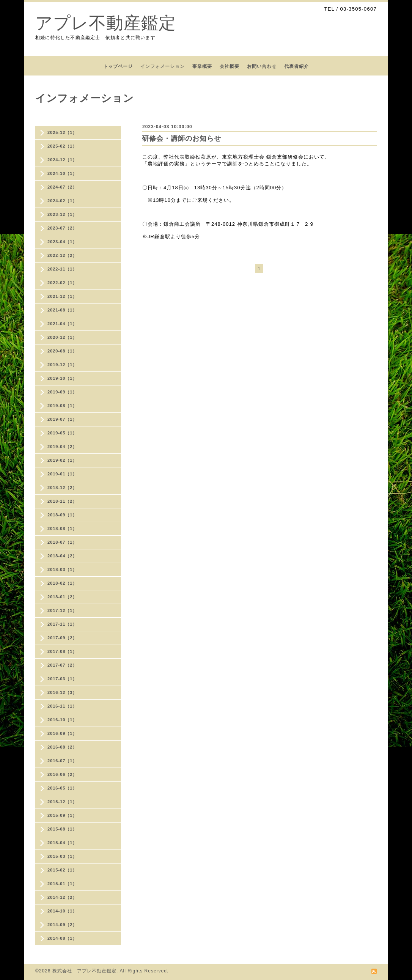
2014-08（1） (62, 938)
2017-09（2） (62, 638)
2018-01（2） (62, 597)
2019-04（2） (62, 447)
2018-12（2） (62, 488)
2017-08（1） (62, 651)
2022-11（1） (62, 269)
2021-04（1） (62, 324)
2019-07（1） (62, 419)
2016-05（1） (62, 788)
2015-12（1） (62, 802)
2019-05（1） (62, 433)
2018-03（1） (62, 569)
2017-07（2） (62, 665)
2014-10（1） (62, 911)
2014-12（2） (62, 897)
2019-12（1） (62, 365)
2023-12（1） (62, 214)
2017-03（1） (62, 679)
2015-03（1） (62, 856)
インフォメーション (163, 66)
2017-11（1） (62, 624)
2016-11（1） (62, 706)
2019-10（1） (62, 378)
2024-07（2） (62, 187)
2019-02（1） (62, 460)
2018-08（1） (62, 529)
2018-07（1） (62, 542)
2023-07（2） (62, 228)
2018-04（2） (62, 556)
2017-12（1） (62, 610)
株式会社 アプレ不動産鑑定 (84, 971)
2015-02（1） (62, 870)
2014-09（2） (62, 925)
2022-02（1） (62, 283)
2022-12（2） (62, 255)
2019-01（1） (62, 474)
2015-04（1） (62, 843)
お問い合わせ (262, 66)
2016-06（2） (62, 774)
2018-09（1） (62, 515)
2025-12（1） (62, 132)
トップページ (118, 66)
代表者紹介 (296, 66)
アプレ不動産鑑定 (106, 23)
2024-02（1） (62, 201)
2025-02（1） (62, 146)
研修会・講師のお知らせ (182, 138)
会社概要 (230, 66)
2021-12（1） (62, 296)
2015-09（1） (62, 815)
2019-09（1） (62, 392)
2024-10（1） (62, 173)
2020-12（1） (62, 337)
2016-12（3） (62, 692)
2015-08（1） (62, 829)
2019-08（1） (62, 406)
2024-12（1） (62, 160)
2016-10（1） (62, 720)
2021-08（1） (62, 310)
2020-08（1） (62, 351)
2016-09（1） (62, 733)
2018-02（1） (62, 583)
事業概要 (202, 66)
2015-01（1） (62, 884)
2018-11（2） (62, 501)
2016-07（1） (62, 761)
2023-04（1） (62, 242)
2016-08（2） (62, 747)
